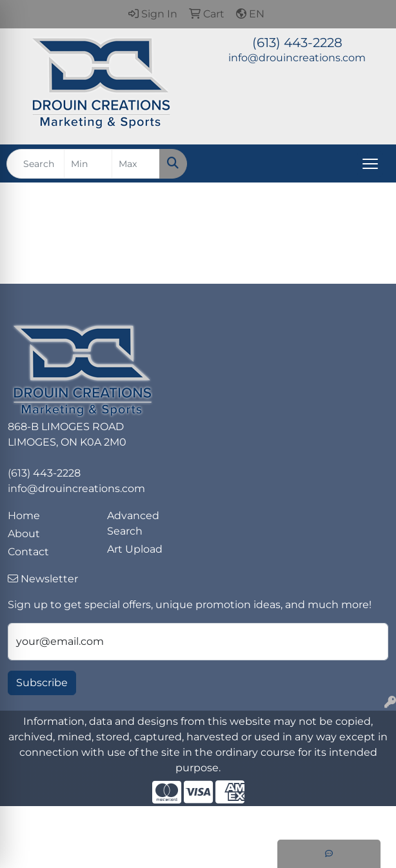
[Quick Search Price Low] (88, 164)
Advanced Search (133, 523)
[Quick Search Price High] (136, 164)
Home (24, 516)
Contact (28, 552)
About (24, 534)
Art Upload (135, 549)
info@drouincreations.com (297, 58)
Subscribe (42, 683)
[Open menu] (370, 164)
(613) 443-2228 (297, 43)
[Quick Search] (35, 164)
